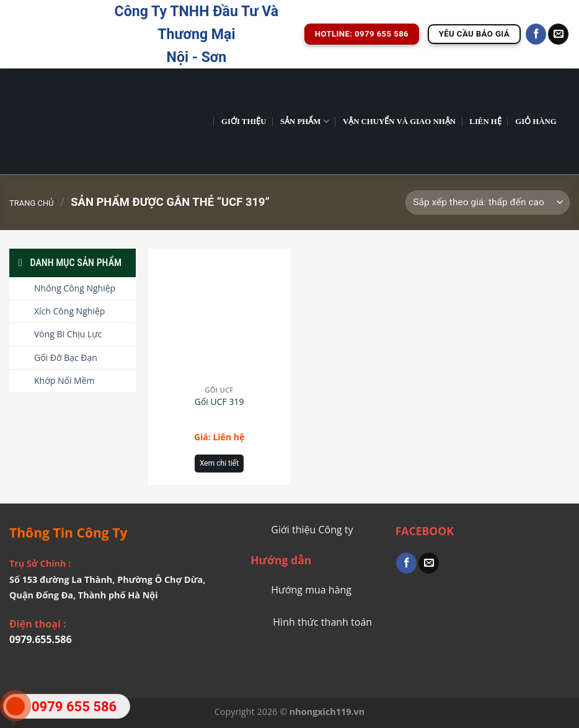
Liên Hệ (485, 122)
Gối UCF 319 (219, 402)
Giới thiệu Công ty (312, 530)
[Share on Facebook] (406, 563)
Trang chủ (32, 203)
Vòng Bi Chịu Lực (68, 334)
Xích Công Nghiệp (69, 311)
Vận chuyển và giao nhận (399, 122)
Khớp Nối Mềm (64, 380)
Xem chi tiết (219, 463)
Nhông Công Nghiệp (75, 288)
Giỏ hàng (536, 122)
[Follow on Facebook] (536, 34)
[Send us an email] (558, 34)
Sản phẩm (305, 121)
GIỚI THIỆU (244, 122)
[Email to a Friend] (429, 563)
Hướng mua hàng (311, 590)
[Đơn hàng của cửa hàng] (488, 202)
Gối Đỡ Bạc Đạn (66, 357)
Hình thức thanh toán (322, 622)
